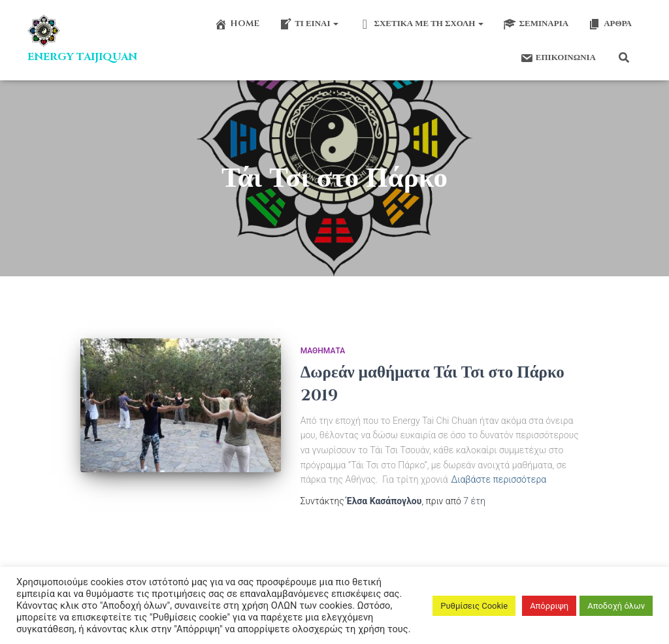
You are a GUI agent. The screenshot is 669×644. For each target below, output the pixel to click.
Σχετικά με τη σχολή (421, 24)
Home (237, 24)
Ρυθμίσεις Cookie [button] (474, 606)
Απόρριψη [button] (549, 606)
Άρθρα (610, 24)
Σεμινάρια (536, 24)
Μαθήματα (323, 351)
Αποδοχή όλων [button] (616, 606)
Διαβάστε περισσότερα (499, 479)
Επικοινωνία (557, 58)
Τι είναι (309, 24)
